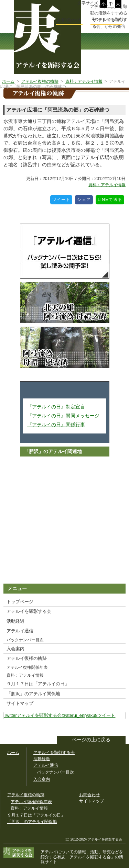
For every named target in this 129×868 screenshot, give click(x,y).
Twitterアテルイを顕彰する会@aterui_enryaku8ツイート (60, 715)
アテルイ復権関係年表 (27, 667)
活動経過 (15, 621)
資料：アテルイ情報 (107, 185)
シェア (85, 199)
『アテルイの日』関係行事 (56, 425)
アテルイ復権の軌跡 (27, 658)
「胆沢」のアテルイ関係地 (33, 694)
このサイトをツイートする (120, 728)
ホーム (13, 753)
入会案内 (15, 649)
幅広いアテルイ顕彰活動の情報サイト (47, 37)
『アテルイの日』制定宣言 (56, 407)
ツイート (62, 199)
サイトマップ (20, 703)
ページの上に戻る (91, 740)
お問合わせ (69, 20)
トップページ (20, 602)
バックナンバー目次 (25, 640)
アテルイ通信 (20, 631)
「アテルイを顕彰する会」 (86, 857)
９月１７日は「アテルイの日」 (38, 684)
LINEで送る (111, 199)
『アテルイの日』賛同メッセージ (63, 416)
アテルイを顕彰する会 (29, 611)
